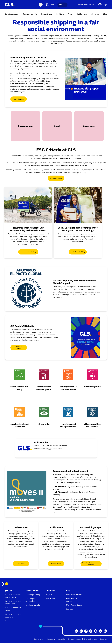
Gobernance (21, 564)
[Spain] (50, 5)
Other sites (50, 591)
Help (68, 591)
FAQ (72, 5)
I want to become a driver (13, 610)
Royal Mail (50, 595)
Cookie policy (51, 640)
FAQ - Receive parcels (72, 601)
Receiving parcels (33, 606)
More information (19, 99)
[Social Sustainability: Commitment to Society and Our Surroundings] (82, 205)
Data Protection (39, 640)
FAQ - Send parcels (74, 595)
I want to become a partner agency (13, 597)
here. (60, 44)
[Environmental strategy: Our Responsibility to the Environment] (30, 205)
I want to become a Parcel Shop (13, 603)
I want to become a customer (13, 616)
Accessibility (61, 640)
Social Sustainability (82, 253)
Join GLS (9, 591)
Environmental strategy (30, 253)
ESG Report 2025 (56, 178)
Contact (69, 610)
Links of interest (32, 591)
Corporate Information (91, 640)
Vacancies (9, 622)
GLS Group (50, 599)
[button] (25, 126)
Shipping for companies (31, 601)
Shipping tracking (33, 595)
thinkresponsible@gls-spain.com (64, 452)
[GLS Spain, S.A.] (41, 449)
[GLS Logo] (10, 5)
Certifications (56, 564)
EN (60, 5)
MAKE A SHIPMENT (86, 5)
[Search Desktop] (41, 5)
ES (65, 5)
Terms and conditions (75, 640)
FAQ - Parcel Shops (74, 606)
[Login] (103, 5)
